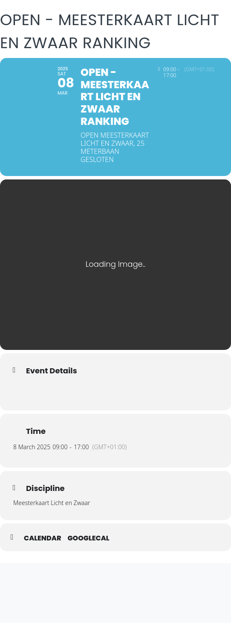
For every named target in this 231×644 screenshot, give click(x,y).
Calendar (43, 538)
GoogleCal (89, 538)
